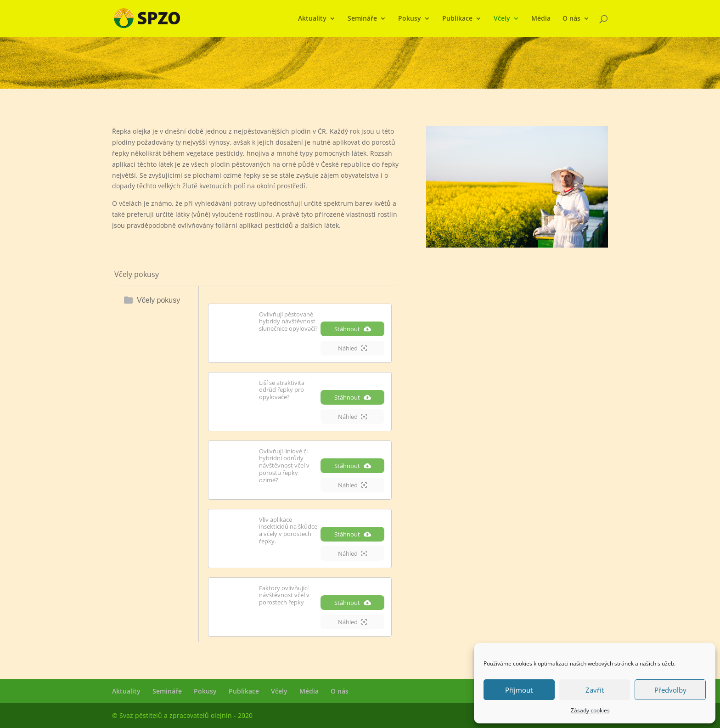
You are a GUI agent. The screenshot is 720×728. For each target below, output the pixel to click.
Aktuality (312, 19)
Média (541, 19)
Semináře (362, 19)
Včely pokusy (158, 300)
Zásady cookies (590, 710)
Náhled (352, 348)
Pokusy (410, 19)
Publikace (457, 19)
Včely (502, 19)
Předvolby (670, 690)
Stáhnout (353, 329)
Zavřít (595, 690)
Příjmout (519, 690)
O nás (571, 19)
